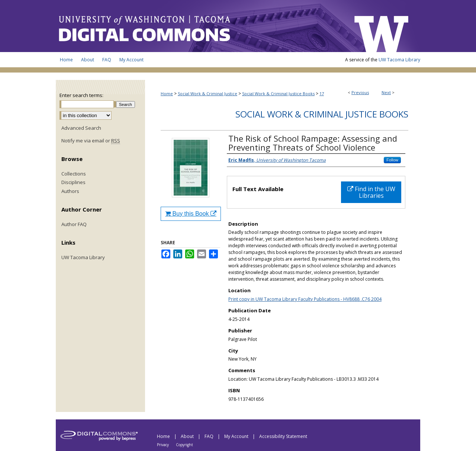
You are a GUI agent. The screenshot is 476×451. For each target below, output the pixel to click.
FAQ (210, 436)
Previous (360, 92)
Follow (392, 160)
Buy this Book (191, 214)
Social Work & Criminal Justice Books (278, 94)
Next (386, 92)
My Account (237, 436)
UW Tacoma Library (399, 60)
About (188, 436)
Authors (70, 191)
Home (167, 94)
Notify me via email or (91, 141)
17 (322, 94)
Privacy (163, 445)
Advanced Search (81, 128)
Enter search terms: (81, 95)
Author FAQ (74, 225)
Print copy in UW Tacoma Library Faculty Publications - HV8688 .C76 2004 (305, 299)
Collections (74, 174)
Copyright (184, 445)
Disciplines (73, 183)
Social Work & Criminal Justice (208, 94)
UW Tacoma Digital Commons (201, 26)
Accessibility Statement (283, 436)
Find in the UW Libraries (371, 192)
